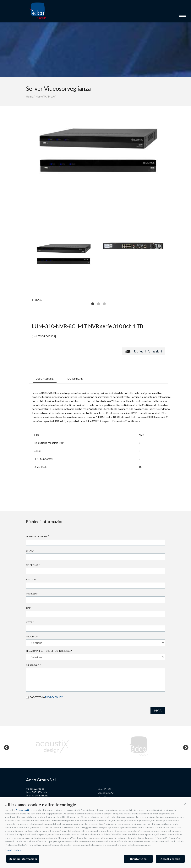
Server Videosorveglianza (58, 88)
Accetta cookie (170, 859)
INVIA (158, 710)
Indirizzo (32, 594)
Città (30, 622)
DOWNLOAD (75, 378)
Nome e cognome (38, 536)
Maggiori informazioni (23, 859)
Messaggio (33, 665)
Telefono (33, 565)
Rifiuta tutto (138, 859)
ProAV (52, 96)
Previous (5, 747)
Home (30, 96)
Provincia (33, 637)
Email (30, 551)
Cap (28, 608)
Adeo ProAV (105, 789)
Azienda (31, 579)
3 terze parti (22, 810)
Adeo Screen (105, 797)
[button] (185, 803)
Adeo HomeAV (106, 793)
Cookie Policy (13, 850)
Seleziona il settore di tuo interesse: (49, 651)
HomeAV (41, 96)
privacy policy (54, 697)
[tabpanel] (64, 254)
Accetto (27, 697)
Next (185, 747)
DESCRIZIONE (45, 378)
